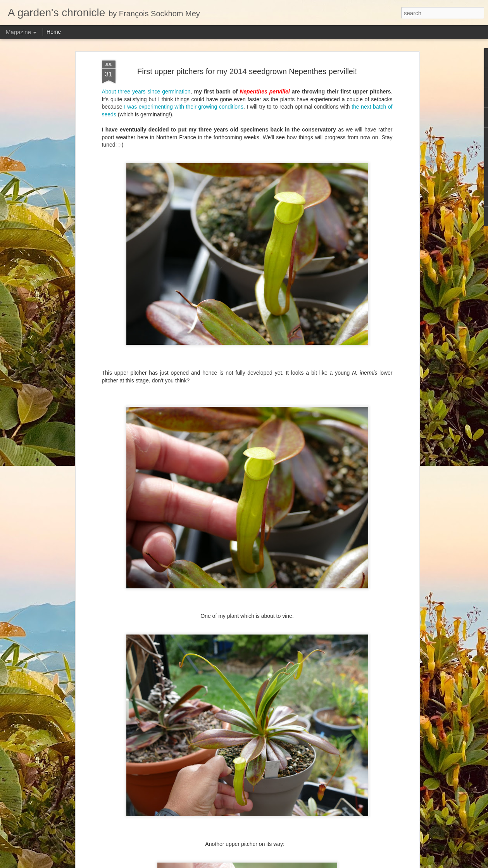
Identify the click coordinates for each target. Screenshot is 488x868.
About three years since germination (146, 92)
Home (54, 32)
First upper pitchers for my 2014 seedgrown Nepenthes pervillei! (247, 71)
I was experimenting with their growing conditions (184, 107)
